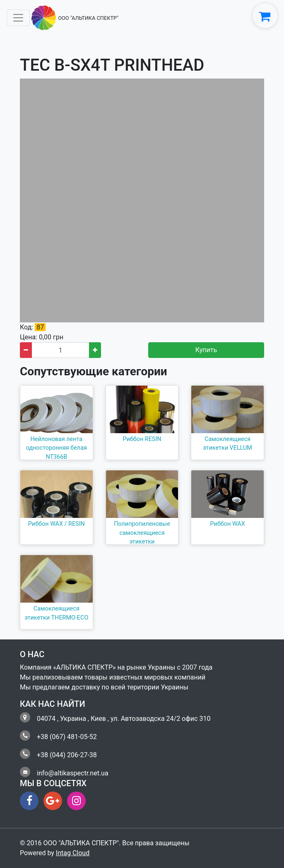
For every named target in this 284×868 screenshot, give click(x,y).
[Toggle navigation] (18, 18)
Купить (206, 350)
